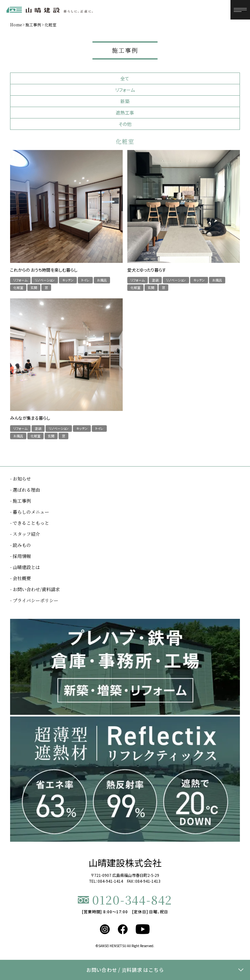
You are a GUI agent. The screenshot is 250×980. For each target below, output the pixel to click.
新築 (125, 101)
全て (125, 78)
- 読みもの (21, 545)
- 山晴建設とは (25, 567)
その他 (125, 124)
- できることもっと (30, 523)
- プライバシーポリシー (34, 600)
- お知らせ (21, 479)
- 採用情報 (21, 556)
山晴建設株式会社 (125, 863)
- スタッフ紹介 (25, 534)
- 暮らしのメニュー (30, 512)
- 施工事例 (21, 501)
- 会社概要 (21, 578)
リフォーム (125, 90)
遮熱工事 (125, 113)
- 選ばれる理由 (25, 490)
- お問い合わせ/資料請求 (35, 589)
